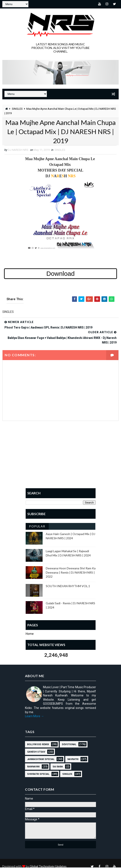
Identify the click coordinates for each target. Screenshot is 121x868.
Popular (37, 527)
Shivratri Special (38, 774)
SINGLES (17, 109)
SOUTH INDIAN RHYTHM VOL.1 (68, 586)
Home (30, 634)
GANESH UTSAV (36, 752)
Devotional (69, 745)
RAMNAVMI (33, 767)
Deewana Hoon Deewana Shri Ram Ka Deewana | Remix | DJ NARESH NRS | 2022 (71, 573)
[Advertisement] (61, 458)
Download (60, 274)
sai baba (58, 767)
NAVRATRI (73, 760)
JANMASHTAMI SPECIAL (41, 760)
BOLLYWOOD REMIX (38, 745)
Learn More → (34, 717)
